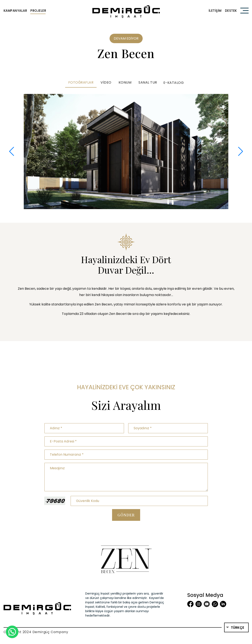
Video (106, 82)
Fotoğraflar (81, 82)
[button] (12, 151)
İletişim (215, 11)
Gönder (126, 515)
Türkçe (237, 628)
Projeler (38, 11)
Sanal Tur (148, 82)
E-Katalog (174, 83)
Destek (231, 11)
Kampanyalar (15, 11)
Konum (125, 82)
